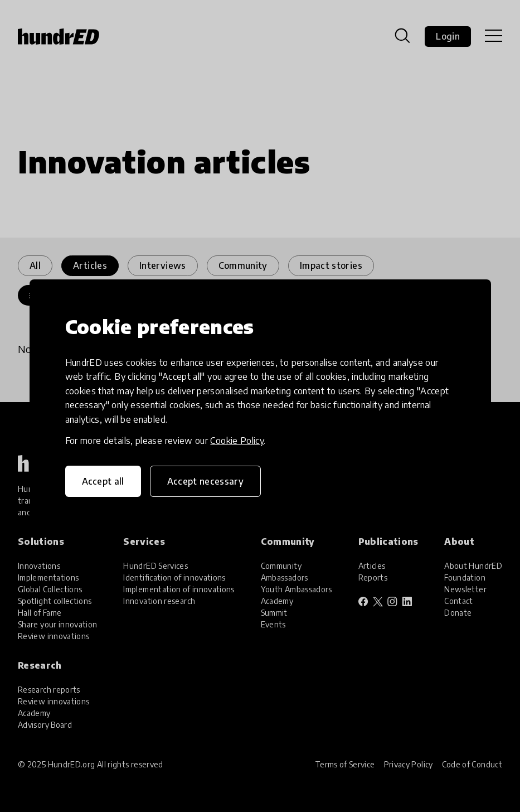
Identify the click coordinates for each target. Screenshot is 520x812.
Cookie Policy (237, 441)
